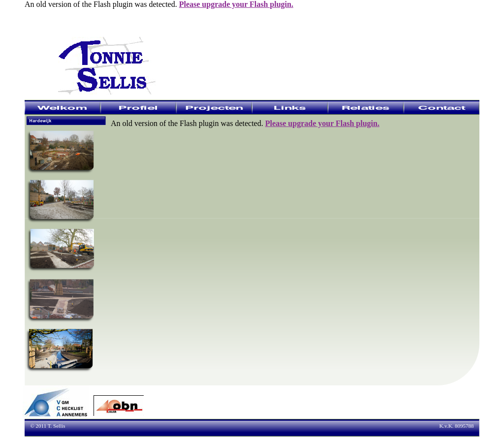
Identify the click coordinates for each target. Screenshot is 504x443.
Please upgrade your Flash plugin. (236, 4)
